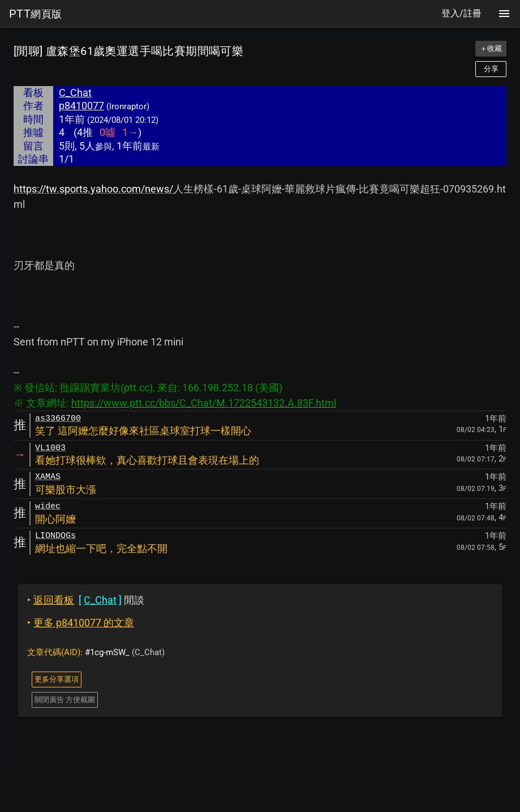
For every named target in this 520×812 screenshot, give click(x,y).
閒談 (86, 600)
